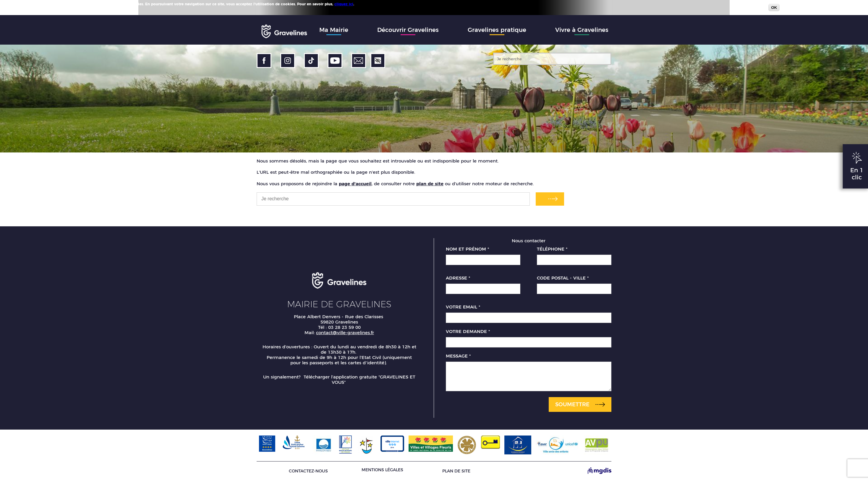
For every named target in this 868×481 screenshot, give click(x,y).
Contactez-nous (308, 471)
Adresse (458, 278)
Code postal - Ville (563, 278)
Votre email (463, 307)
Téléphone (552, 249)
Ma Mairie (334, 30)
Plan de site (456, 471)
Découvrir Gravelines (408, 30)
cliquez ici (344, 4)
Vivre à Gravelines (582, 30)
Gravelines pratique (497, 30)
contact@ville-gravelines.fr (345, 333)
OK (774, 8)
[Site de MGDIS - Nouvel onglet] (600, 471)
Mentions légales (382, 470)
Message (458, 356)
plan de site (430, 184)
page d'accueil (355, 184)
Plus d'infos (366, 4)
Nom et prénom (467, 249)
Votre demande (468, 331)
